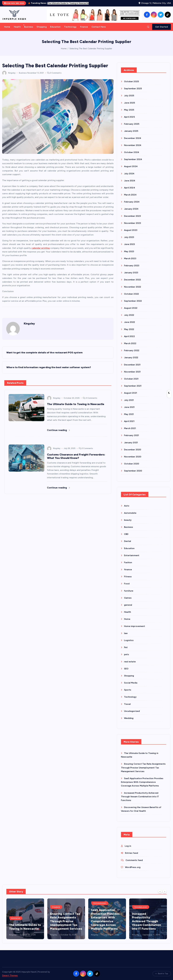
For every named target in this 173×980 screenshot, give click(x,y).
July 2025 (129, 96)
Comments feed (134, 860)
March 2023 (130, 258)
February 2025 (132, 124)
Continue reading (58, 430)
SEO (126, 669)
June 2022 (129, 322)
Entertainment (132, 555)
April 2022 (129, 336)
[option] (25, 919)
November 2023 (133, 223)
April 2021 (129, 421)
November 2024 (133, 145)
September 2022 (133, 301)
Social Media (131, 683)
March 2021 (130, 428)
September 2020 (133, 471)
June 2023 (129, 244)
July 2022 (129, 315)
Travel (127, 704)
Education (55, 27)
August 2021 (130, 393)
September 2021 (133, 386)
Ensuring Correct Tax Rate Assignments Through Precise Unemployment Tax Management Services (143, 768)
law (126, 633)
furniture (129, 591)
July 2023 (129, 237)
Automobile (130, 513)
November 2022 (133, 287)
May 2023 (129, 251)
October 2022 (131, 294)
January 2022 (131, 357)
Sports (128, 690)
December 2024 (133, 138)
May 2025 (129, 110)
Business (29, 27)
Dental (128, 541)
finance (84, 27)
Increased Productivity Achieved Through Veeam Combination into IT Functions (140, 797)
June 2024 (130, 181)
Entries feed (132, 853)
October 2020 (132, 464)
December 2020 (133, 450)
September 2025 (133, 89)
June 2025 (129, 103)
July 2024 (129, 174)
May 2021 (129, 414)
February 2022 (132, 350)
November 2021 (132, 372)
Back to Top (162, 974)
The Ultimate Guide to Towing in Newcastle (25, 927)
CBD (126, 534)
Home (7, 27)
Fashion (128, 562)
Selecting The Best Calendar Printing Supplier (91, 49)
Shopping (42, 27)
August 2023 (131, 230)
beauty (128, 520)
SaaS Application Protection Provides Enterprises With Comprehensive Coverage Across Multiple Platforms (142, 782)
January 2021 (131, 443)
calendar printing (41, 248)
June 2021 (129, 407)
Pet (126, 647)
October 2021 (131, 379)
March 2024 (130, 195)
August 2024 (131, 166)
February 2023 (132, 266)
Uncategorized (132, 711)
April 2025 (129, 117)
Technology (70, 27)
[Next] (165, 891)
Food (127, 584)
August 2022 (131, 308)
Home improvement (135, 626)
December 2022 (132, 280)
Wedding (129, 718)
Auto (127, 506)
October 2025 (131, 81)
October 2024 (132, 152)
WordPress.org (133, 867)
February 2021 (131, 435)
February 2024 (132, 202)
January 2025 (131, 131)
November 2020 (133, 457)
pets (127, 654)
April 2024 (130, 188)
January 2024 (131, 209)
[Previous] (160, 891)
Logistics (129, 640)
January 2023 (131, 273)
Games (128, 598)
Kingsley (9, 73)
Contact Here (99, 27)
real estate (130, 662)
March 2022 (130, 343)
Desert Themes (10, 975)
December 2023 (132, 216)
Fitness (128, 577)
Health (17, 27)
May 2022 (129, 329)
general (128, 605)
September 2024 (133, 159)
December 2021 (132, 365)
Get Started (162, 27)
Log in (128, 846)
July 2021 (129, 400)
